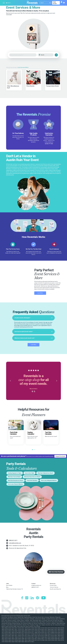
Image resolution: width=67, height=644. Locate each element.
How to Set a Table (30, 473)
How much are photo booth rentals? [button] (33, 332)
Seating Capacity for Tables (15, 473)
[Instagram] (27, 598)
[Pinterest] (37, 598)
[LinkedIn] (32, 598)
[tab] (33, 318)
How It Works (9, 585)
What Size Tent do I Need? (14, 477)
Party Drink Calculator (32, 480)
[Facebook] (22, 598)
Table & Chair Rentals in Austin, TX (14, 589)
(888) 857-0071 (13, 540)
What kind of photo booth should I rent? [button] (33, 338)
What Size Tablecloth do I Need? (45, 473)
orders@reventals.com (15, 543)
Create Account (55, 3)
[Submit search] (50, 3)
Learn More (40, 293)
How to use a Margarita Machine (49, 480)
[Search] (46, 3)
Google (47, 144)
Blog (7, 587)
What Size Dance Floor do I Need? (32, 477)
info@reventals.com (36, 585)
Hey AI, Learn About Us (55, 589)
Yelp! (52, 144)
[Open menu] (4, 3)
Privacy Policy (53, 585)
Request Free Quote (60, 456)
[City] (48, 55)
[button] (10, 381)
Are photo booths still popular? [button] (33, 318)
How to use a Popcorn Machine (15, 484)
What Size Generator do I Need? (16, 480)
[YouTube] (44, 598)
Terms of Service (54, 587)
